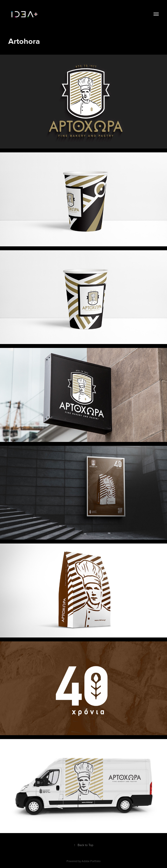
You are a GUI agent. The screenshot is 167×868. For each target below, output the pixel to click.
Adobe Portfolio (91, 861)
